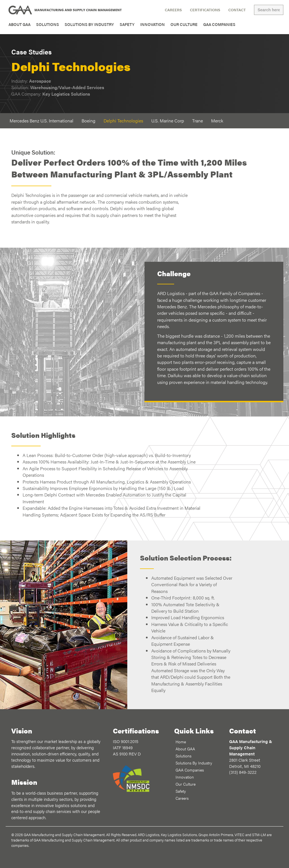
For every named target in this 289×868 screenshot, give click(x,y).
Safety (127, 24)
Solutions (48, 24)
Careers (173, 10)
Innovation (153, 24)
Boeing (88, 121)
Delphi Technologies (123, 121)
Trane (198, 121)
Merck (217, 121)
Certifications (205, 10)
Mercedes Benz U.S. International (41, 121)
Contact (237, 10)
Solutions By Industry (89, 24)
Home (181, 742)
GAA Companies (219, 24)
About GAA (19, 24)
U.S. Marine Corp (168, 121)
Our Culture (184, 24)
